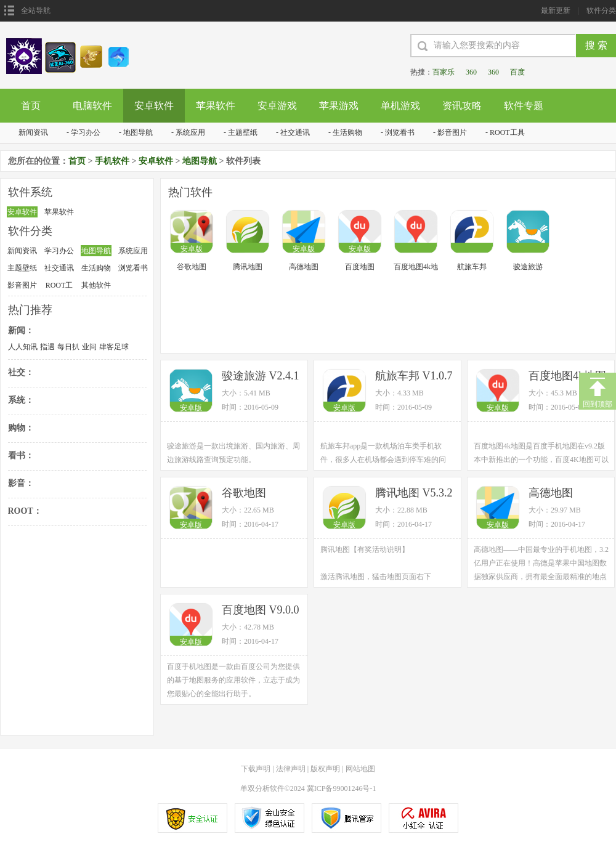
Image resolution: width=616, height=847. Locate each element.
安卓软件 (154, 106)
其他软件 (96, 285)
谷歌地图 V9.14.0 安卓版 (258, 494)
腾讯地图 (248, 267)
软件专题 (524, 106)
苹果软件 (216, 106)
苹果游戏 (339, 106)
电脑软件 (92, 106)
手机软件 (112, 161)
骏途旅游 (528, 267)
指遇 (47, 347)
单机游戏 (400, 106)
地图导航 (138, 132)
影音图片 (452, 132)
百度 (517, 72)
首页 (31, 106)
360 (471, 72)
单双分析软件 (262, 788)
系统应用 (190, 132)
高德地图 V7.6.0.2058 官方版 (569, 494)
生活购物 (347, 132)
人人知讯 (23, 347)
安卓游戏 (277, 106)
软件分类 (601, 10)
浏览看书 (400, 132)
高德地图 (304, 267)
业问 (89, 347)
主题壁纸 (243, 132)
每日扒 (68, 347)
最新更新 (556, 10)
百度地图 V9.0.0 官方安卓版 (261, 611)
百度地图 (360, 267)
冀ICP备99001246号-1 (342, 788)
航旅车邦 (472, 267)
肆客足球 (114, 347)
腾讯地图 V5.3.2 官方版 (414, 494)
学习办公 (86, 132)
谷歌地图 (192, 267)
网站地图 (360, 769)
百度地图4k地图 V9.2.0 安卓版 (567, 377)
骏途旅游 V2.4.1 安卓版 (261, 377)
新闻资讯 (33, 132)
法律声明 (291, 769)
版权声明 (325, 769)
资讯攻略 (462, 106)
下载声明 (256, 769)
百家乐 (444, 72)
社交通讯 (295, 132)
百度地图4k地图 (416, 268)
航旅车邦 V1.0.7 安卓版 (414, 377)
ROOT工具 (507, 132)
